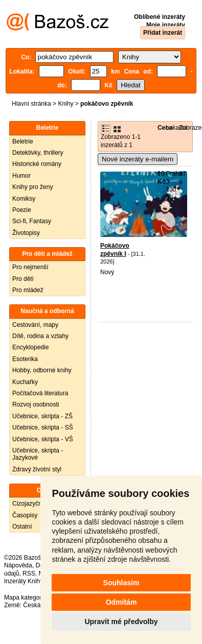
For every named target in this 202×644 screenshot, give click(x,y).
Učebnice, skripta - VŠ (43, 439)
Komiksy (24, 199)
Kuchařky (25, 382)
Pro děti (23, 279)
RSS (29, 574)
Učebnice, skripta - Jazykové (38, 454)
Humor (21, 176)
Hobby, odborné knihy (42, 370)
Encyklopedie (30, 347)
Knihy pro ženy (32, 187)
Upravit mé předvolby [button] (121, 622)
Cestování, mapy (35, 325)
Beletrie (23, 141)
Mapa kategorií (24, 598)
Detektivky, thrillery (38, 153)
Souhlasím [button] (121, 583)
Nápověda (18, 565)
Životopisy (26, 233)
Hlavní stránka (31, 104)
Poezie (22, 210)
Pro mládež (28, 290)
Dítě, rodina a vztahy (40, 336)
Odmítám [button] (121, 602)
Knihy (65, 104)
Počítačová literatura (40, 393)
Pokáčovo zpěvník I (115, 250)
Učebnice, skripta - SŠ (43, 427)
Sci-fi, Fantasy (32, 221)
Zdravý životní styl (37, 469)
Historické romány (37, 164)
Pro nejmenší (30, 267)
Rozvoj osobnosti (36, 404)
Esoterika (25, 359)
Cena (165, 128)
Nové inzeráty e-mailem (138, 159)
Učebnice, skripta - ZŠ (42, 416)
